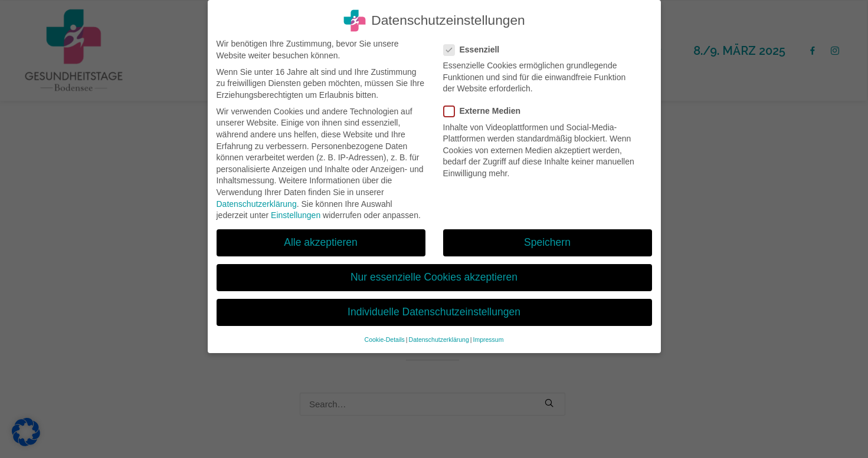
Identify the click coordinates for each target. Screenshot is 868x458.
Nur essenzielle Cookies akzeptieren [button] (434, 277)
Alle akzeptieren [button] (321, 242)
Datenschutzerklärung (257, 204)
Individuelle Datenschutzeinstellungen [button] (434, 312)
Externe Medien (486, 111)
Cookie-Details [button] (385, 340)
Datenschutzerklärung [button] (439, 340)
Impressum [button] (488, 340)
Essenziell (476, 50)
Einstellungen (296, 215)
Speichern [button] (547, 242)
